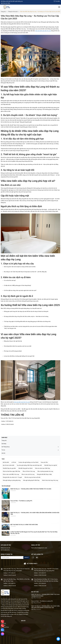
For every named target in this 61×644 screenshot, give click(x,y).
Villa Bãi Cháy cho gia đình (9, 468)
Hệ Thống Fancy (6, 447)
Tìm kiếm (57, 1)
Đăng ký (27, 557)
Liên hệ (3, 453)
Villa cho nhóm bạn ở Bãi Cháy (42, 468)
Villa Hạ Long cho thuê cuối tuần (32, 477)
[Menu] (59, 7)
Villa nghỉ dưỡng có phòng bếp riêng (12, 480)
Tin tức (3, 450)
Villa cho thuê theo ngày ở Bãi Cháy (11, 471)
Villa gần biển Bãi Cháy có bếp (44, 474)
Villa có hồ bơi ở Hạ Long (29, 471)
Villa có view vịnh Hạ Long (28, 474)
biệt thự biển (6, 462)
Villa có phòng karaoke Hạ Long (45, 471)
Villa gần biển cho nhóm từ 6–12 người (12, 477)
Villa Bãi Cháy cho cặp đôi (51, 465)
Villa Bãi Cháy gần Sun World (25, 468)
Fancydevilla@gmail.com (39, 548)
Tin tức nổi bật (6, 486)
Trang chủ (4, 440)
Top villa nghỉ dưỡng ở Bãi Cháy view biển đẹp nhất (29, 465)
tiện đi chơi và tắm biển (8, 465)
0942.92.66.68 (5, 548)
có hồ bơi (14, 462)
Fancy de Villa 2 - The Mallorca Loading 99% (21, 501)
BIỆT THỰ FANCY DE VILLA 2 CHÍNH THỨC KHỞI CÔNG (24, 525)
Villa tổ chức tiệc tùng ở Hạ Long (50, 480)
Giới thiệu (4, 444)
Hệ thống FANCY (30, 564)
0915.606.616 (5, 550)
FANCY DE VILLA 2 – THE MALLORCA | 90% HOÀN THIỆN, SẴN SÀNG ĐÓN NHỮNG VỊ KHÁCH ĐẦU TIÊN (46, 607)
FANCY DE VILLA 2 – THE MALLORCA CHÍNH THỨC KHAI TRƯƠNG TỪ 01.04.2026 (31, 489)
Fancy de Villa (44, 462)
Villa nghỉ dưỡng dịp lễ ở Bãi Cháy (31, 480)
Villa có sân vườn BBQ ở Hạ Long (11, 474)
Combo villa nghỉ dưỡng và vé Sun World (28, 462)
